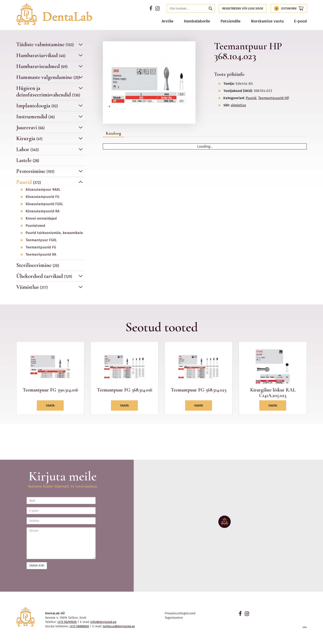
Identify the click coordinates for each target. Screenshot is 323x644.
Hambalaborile (197, 21)
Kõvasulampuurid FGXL (44, 204)
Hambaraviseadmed (42, 66)
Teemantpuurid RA (41, 255)
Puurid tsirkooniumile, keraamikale (54, 233)
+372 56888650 (79, 626)
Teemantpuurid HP (274, 98)
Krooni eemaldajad (41, 219)
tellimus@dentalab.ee (119, 626)
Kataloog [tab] (114, 133)
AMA (305, 628)
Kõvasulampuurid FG (42, 197)
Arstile (168, 21)
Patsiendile (231, 21)
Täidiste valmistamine (45, 45)
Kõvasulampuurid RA (43, 211)
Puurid (29, 182)
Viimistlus (32, 287)
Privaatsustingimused (180, 613)
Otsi (211, 8)
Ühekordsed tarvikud (44, 276)
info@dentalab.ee (103, 622)
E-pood (300, 21)
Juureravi (30, 128)
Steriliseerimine (38, 265)
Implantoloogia (37, 106)
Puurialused (35, 226)
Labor (28, 149)
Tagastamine (174, 618)
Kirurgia (29, 138)
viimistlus (238, 105)
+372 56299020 (67, 622)
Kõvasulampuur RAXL (43, 190)
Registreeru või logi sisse (243, 8)
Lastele (28, 160)
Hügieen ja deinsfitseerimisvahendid (48, 91)
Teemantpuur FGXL (41, 240)
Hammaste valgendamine (48, 77)
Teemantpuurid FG (41, 247)
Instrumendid (36, 117)
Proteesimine (35, 171)
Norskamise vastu (267, 21)
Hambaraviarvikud (41, 55)
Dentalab (54, 14)
